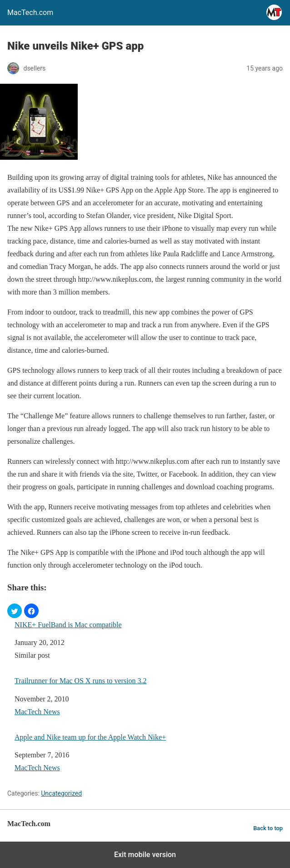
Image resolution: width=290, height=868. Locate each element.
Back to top (268, 828)
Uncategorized (61, 793)
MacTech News (37, 712)
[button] (15, 611)
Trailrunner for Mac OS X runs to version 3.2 (80, 681)
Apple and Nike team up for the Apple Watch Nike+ (90, 737)
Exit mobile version (145, 855)
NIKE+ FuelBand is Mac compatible (68, 625)
